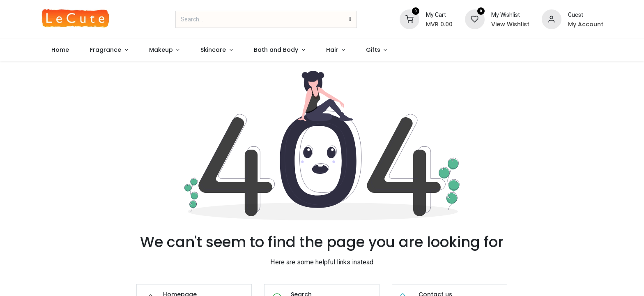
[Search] (350, 19)
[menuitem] (60, 50)
